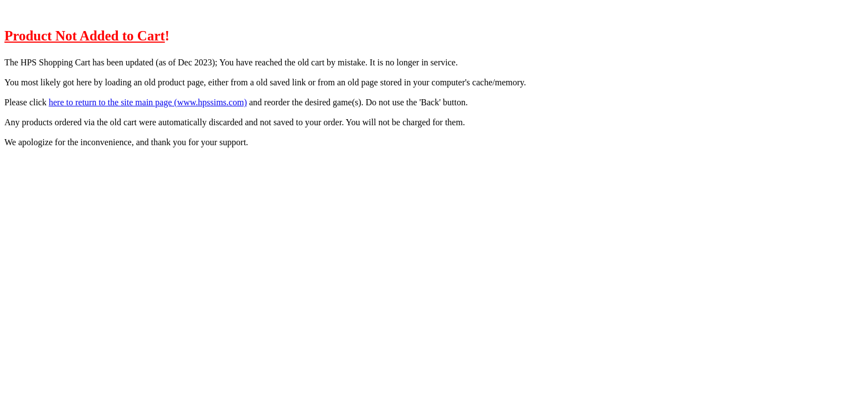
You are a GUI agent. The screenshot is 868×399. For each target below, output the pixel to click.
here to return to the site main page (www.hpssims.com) (148, 102)
